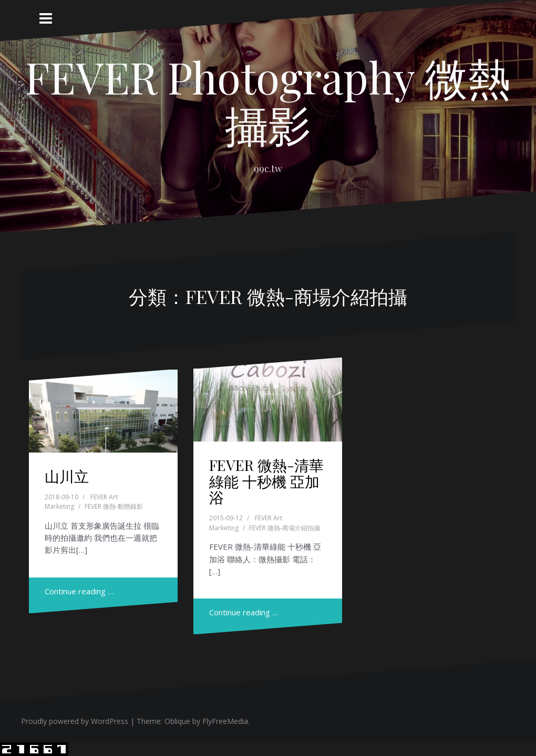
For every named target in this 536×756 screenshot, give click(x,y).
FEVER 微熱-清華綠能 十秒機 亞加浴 (266, 481)
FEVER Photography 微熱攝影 (268, 100)
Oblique (177, 721)
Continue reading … (79, 591)
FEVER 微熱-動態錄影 (114, 506)
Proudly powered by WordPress (75, 721)
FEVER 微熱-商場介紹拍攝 (285, 528)
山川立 (67, 476)
